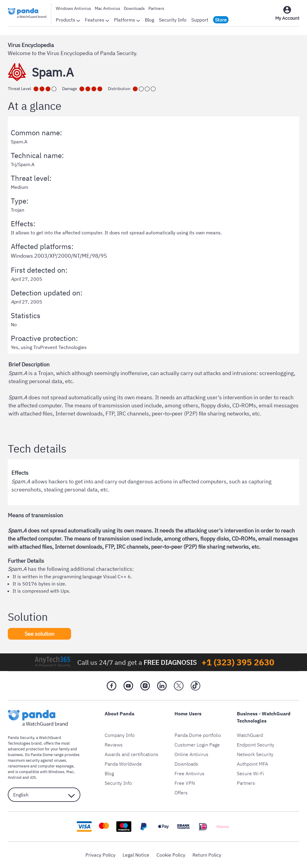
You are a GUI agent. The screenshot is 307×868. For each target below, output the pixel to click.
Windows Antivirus (73, 8)
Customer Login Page (197, 745)
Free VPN (185, 783)
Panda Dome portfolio (198, 735)
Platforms (127, 20)
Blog (149, 20)
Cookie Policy (171, 855)
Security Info (173, 20)
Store (221, 20)
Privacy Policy (100, 855)
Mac (70, 772)
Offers (181, 793)
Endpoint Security (256, 745)
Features (97, 20)
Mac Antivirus (107, 8)
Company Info (120, 735)
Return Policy (207, 855)
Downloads (134, 8)
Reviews (114, 745)
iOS (33, 777)
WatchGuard (250, 735)
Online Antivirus (191, 754)
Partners (156, 8)
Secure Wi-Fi (250, 773)
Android (15, 777)
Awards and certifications (131, 754)
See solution (39, 634)
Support (200, 20)
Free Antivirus (189, 773)
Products (68, 20)
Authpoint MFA (252, 764)
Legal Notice (136, 855)
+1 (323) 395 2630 (238, 662)
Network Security (255, 754)
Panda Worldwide (123, 764)
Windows (56, 772)
